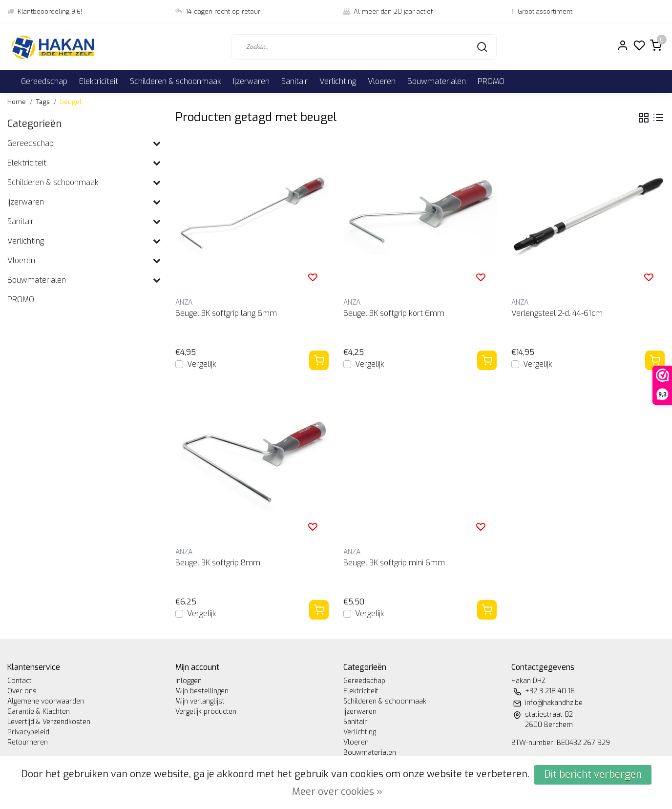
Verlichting (338, 81)
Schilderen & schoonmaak (176, 81)
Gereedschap (44, 81)
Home (17, 102)
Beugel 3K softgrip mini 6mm (394, 563)
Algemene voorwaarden (46, 701)
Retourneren (28, 742)
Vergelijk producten (206, 712)
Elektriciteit (99, 81)
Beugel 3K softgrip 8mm (218, 563)
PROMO (491, 81)
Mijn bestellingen (202, 691)
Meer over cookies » (337, 792)
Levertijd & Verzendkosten (49, 722)
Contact (20, 681)
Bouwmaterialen (437, 81)
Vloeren (382, 81)
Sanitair (294, 81)
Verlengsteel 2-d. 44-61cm (557, 313)
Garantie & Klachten (39, 712)
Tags (43, 102)
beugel (71, 102)
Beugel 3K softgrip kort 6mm (394, 313)
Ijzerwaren (251, 81)
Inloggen (189, 681)
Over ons (22, 691)
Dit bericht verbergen (593, 775)
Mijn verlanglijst (200, 701)
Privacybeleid (28, 732)
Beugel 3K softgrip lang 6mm (226, 313)
